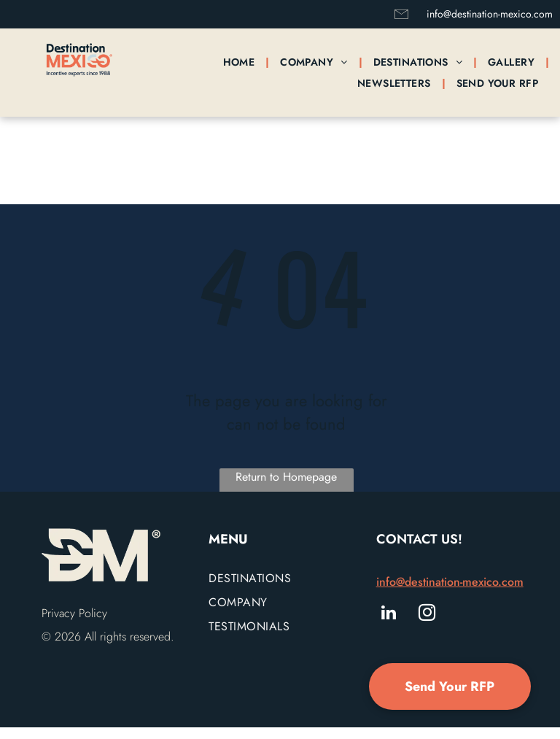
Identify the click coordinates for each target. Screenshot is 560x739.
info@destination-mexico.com (490, 14)
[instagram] (427, 614)
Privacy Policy (74, 613)
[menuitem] (241, 62)
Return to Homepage (286, 477)
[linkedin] (389, 614)
